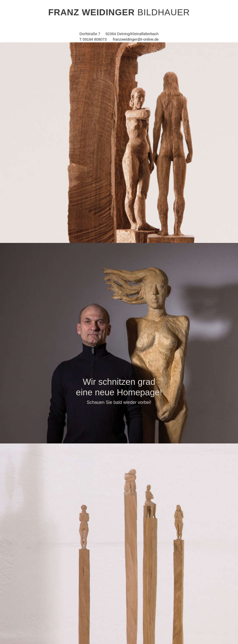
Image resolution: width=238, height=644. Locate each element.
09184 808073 (95, 39)
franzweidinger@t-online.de (136, 39)
